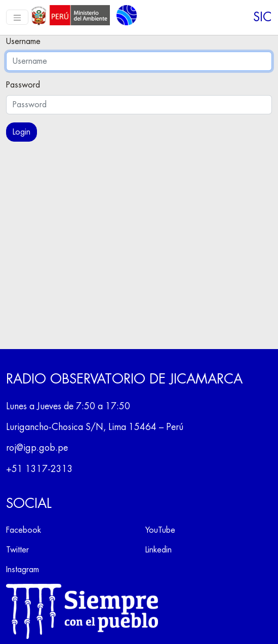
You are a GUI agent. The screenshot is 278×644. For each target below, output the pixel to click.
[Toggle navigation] (17, 17)
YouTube (160, 530)
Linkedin (158, 550)
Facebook (24, 530)
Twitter (17, 550)
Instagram (23, 570)
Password (23, 85)
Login (22, 132)
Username (23, 41)
